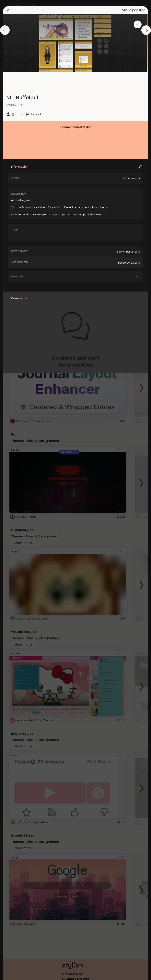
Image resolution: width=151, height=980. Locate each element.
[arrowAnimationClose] (5, 30)
